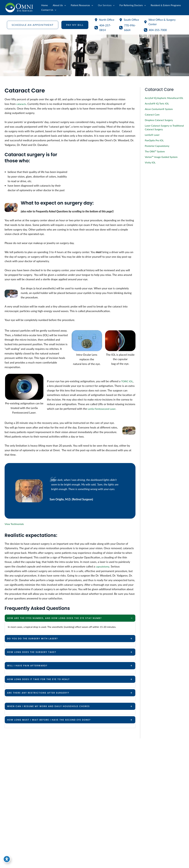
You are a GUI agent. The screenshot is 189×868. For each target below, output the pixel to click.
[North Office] (104, 20)
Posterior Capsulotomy (157, 146)
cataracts (22, 104)
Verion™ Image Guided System (161, 157)
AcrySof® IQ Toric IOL (157, 103)
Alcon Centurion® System (159, 109)
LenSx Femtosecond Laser (103, 409)
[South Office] (129, 20)
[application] (64, 5)
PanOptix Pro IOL (154, 140)
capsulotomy (103, 566)
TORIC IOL (128, 381)
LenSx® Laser (152, 135)
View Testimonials (15, 524)
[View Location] (109, 799)
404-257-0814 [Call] (105, 28)
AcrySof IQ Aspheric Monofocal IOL (164, 98)
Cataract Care (152, 114)
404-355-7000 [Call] (158, 30)
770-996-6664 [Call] (130, 28)
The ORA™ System (155, 151)
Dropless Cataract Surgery (159, 120)
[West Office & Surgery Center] (163, 22)
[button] (33, 25)
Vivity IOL (150, 162)
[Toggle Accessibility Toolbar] (7, 861)
